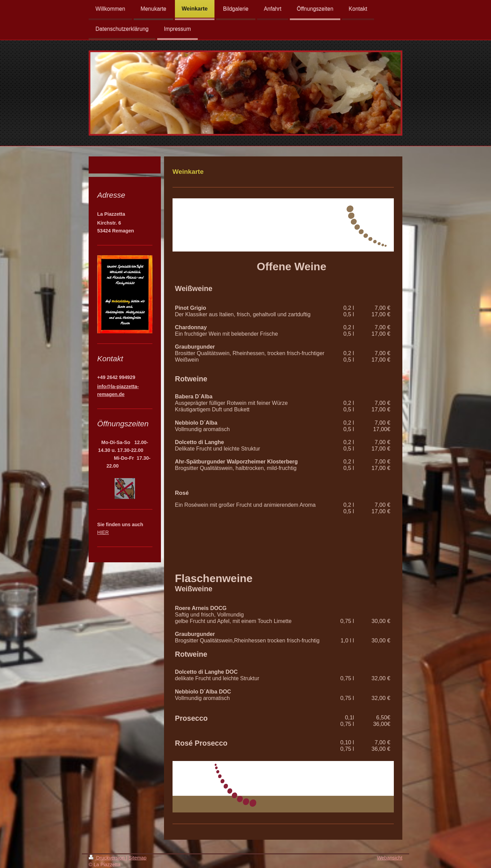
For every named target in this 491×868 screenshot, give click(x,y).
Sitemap (137, 858)
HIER (103, 532)
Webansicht (390, 858)
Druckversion (107, 858)
